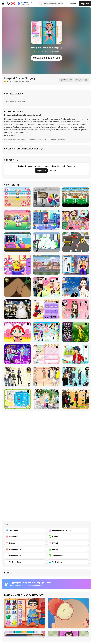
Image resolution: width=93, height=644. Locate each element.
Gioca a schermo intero (47, 58)
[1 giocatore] (25, 530)
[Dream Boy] (76, 354)
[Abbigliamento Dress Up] (68, 530)
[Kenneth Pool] (17, 309)
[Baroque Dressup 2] (76, 377)
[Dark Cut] (17, 287)
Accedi (73, 4)
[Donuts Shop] (76, 220)
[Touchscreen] (68, 556)
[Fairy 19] (76, 332)
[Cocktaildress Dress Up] (46, 377)
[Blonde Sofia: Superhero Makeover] (76, 265)
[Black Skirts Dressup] (76, 399)
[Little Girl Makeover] (17, 332)
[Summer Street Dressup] (46, 399)
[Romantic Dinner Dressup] (17, 399)
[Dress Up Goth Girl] (76, 287)
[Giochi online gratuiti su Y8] (11, 4)
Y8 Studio (43, 139)
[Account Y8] (25, 537)
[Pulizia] (68, 549)
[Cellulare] (68, 537)
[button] (10, 135)
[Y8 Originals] (68, 562)
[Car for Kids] (46, 242)
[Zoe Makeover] (46, 354)
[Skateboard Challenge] (46, 265)
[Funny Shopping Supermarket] (17, 242)
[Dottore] (25, 543)
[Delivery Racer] (76, 242)
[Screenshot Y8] (25, 556)
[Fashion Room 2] (46, 309)
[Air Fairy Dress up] (46, 332)
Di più (46, 638)
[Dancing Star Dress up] (17, 354)
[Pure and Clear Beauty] (76, 309)
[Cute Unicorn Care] (17, 220)
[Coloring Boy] (46, 197)
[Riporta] (78, 80)
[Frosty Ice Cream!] (17, 265)
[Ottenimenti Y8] (25, 549)
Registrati (85, 4)
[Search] (40, 4)
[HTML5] (68, 543)
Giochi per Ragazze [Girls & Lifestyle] (20, 139)
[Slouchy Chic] (46, 287)
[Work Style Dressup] (17, 377)
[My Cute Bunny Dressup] (17, 197)
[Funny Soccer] (76, 197)
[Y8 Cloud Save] (25, 562)
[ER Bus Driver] (46, 220)
